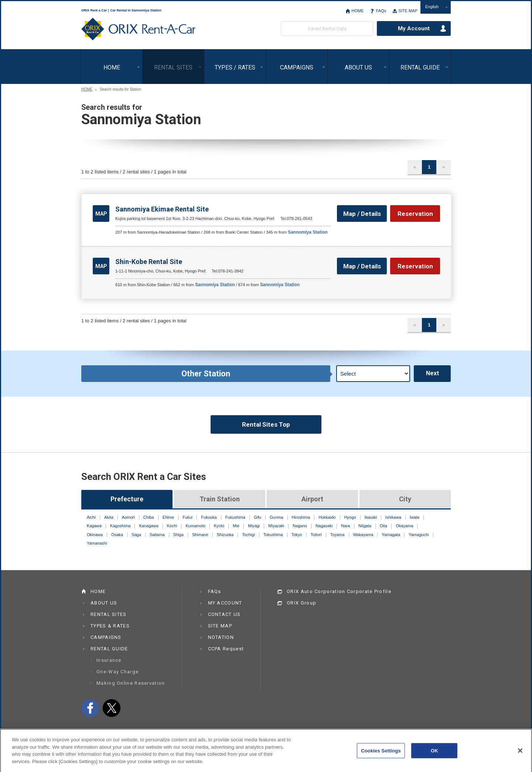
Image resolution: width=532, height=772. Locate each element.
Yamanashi (97, 543)
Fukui (187, 517)
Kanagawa (149, 526)
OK (434, 755)
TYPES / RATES (235, 67)
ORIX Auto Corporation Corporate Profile (339, 591)
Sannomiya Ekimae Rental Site (162, 209)
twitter (112, 708)
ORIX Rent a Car (138, 29)
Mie (236, 526)
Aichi (91, 517)
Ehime (168, 517)
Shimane (200, 535)
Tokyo (297, 535)
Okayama (404, 526)
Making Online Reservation (131, 683)
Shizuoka (225, 535)
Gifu (258, 517)
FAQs (381, 11)
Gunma (276, 517)
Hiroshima (301, 517)
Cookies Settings (381, 755)
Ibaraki (371, 517)
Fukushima (235, 517)
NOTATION (221, 637)
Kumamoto (195, 526)
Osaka (117, 535)
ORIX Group (301, 603)
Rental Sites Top (266, 424)
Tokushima (273, 535)
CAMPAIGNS (297, 67)
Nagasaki (324, 526)
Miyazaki (276, 526)
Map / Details (362, 214)
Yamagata (391, 535)
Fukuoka (209, 517)
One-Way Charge (117, 672)
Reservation (415, 214)
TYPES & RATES (110, 626)
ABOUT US (358, 67)
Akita (109, 517)
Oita (383, 526)
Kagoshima (120, 526)
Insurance (109, 660)
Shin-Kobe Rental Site (149, 262)
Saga (136, 535)
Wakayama (363, 535)
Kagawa (94, 526)
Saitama (157, 535)
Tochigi (248, 535)
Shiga (178, 535)
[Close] (520, 755)
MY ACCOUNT (225, 603)
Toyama (337, 535)
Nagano (300, 526)
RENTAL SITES (173, 67)
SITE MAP (408, 11)
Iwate (415, 517)
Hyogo (350, 517)
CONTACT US (224, 614)
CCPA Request (226, 649)
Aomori (128, 517)
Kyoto (219, 526)
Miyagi (254, 526)
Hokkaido (327, 517)
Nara (345, 526)
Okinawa (95, 535)
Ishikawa (393, 517)
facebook (90, 708)
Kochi (172, 526)
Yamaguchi (419, 535)
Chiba (149, 517)
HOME (357, 11)
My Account (414, 28)
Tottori (316, 535)
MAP (101, 214)
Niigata (365, 526)
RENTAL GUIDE (420, 67)
